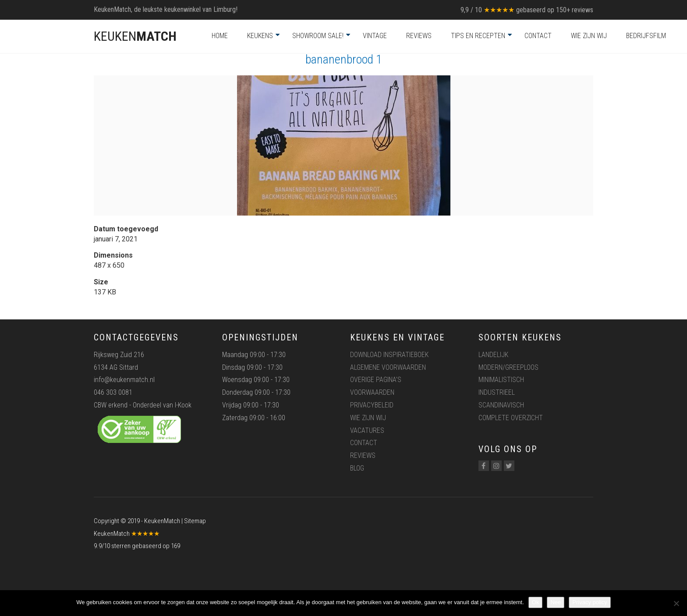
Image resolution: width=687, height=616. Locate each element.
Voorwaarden (372, 392)
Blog (357, 468)
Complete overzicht (511, 418)
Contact (538, 36)
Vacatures (367, 430)
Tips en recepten (478, 36)
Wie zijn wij (589, 36)
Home (220, 36)
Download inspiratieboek (389, 355)
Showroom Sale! (318, 36)
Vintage (375, 36)
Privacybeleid (372, 405)
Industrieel (497, 392)
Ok (536, 602)
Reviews (419, 36)
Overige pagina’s (376, 380)
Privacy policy (590, 602)
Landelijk (493, 355)
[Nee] (676, 603)
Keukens (260, 36)
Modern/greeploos (508, 367)
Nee (556, 602)
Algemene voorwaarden (388, 367)
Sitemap (195, 521)
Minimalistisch (501, 380)
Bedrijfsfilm (646, 36)
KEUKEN (135, 36)
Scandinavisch (501, 405)
